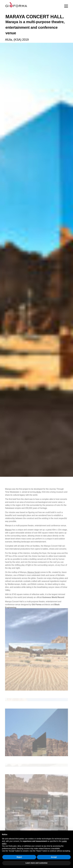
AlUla (38, 494)
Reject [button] (19, 857)
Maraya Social (33, 574)
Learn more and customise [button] (36, 863)
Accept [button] (54, 857)
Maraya (8, 532)
